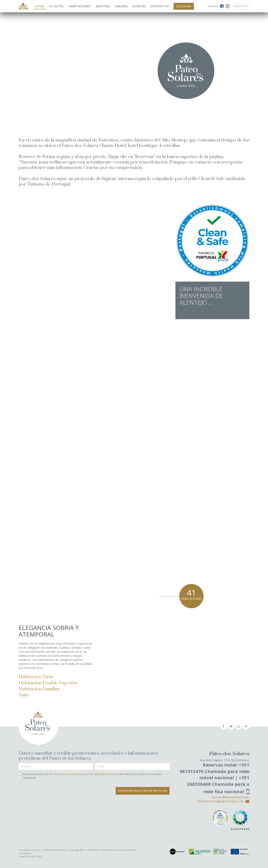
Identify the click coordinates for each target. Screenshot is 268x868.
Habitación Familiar (39, 689)
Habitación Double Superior (48, 683)
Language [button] (241, 6)
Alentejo (103, 6)
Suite (24, 695)
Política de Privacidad (106, 774)
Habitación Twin (36, 677)
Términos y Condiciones (68, 774)
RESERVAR (184, 6)
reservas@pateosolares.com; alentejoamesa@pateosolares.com (224, 799)
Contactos (160, 6)
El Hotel (57, 6)
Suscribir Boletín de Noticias (143, 791)
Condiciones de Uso (29, 850)
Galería (121, 6)
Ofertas (139, 6)
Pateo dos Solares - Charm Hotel (23, 6)
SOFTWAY (36, 856)
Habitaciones (80, 6)
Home (40, 6)
